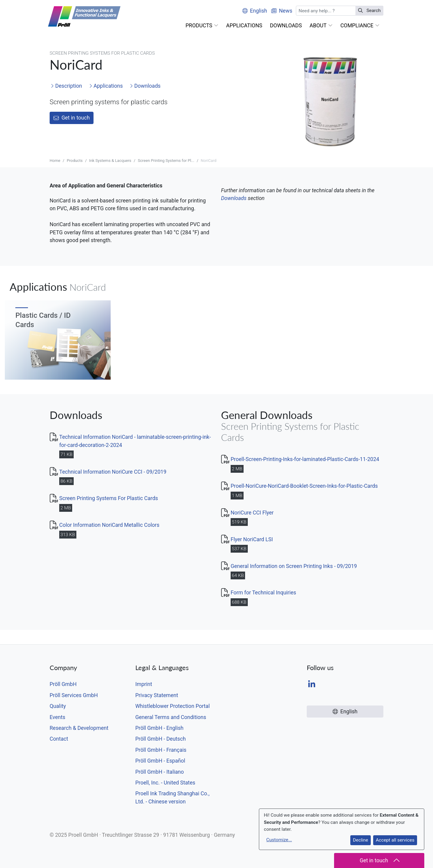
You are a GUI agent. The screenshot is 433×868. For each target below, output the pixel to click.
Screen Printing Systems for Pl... (166, 161)
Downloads (145, 86)
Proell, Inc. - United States (165, 783)
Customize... (279, 840)
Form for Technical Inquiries (263, 593)
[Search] (326, 11)
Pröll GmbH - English (159, 728)
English (255, 11)
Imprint (144, 684)
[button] (202, 26)
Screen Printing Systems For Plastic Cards (109, 498)
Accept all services (395, 840)
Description (66, 86)
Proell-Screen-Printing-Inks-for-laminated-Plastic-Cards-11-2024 (305, 459)
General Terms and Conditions (171, 717)
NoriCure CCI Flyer (252, 513)
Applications (106, 86)
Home (55, 161)
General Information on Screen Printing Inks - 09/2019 (294, 566)
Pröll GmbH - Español (160, 761)
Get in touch (72, 118)
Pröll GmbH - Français (161, 750)
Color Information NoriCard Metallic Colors (109, 525)
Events (57, 717)
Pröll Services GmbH (74, 695)
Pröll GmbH (63, 684)
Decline (361, 840)
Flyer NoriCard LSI (252, 539)
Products (75, 161)
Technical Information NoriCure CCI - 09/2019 (113, 472)
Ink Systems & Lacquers (110, 161)
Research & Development (79, 728)
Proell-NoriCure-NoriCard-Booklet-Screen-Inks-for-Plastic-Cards (304, 486)
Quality (58, 706)
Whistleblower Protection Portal (172, 706)
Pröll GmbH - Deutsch (161, 739)
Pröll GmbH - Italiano (160, 772)
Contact (59, 739)
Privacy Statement (157, 695)
